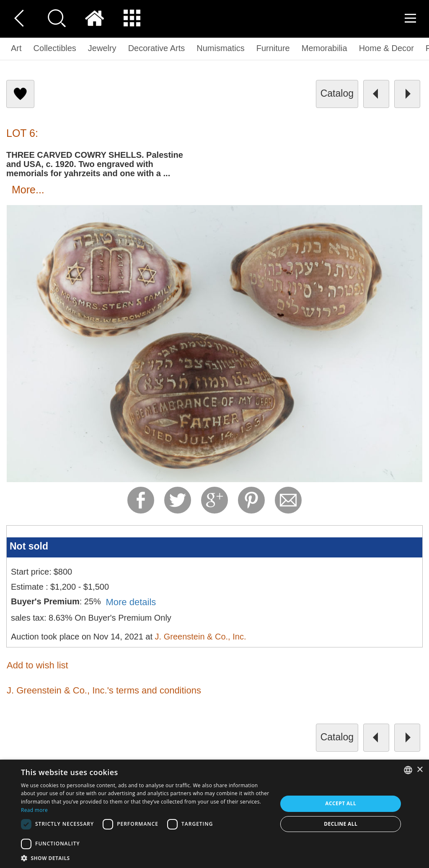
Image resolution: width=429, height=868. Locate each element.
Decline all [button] (341, 824)
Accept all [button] (341, 803)
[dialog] (214, 814)
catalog (337, 93)
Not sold (29, 546)
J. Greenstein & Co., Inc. (201, 637)
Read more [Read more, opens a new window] (34, 810)
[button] (145, 858)
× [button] (420, 770)
